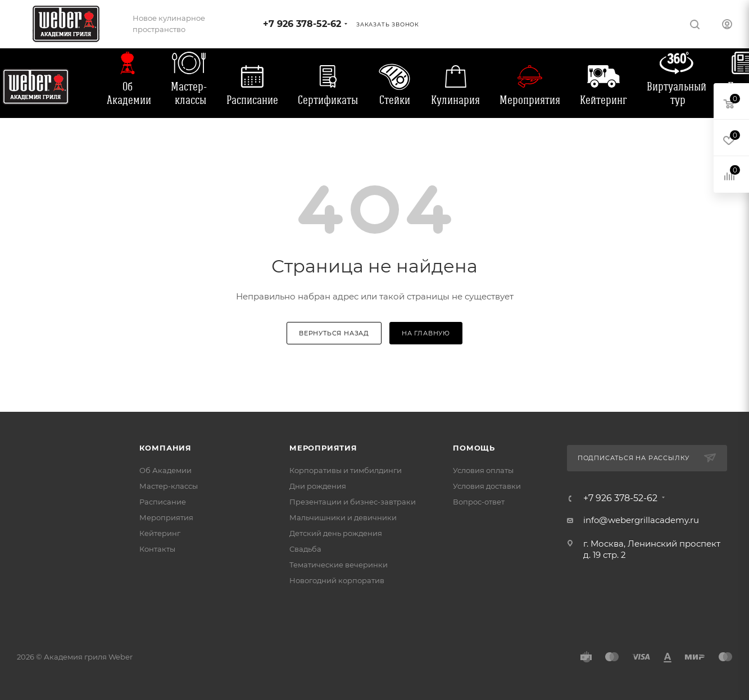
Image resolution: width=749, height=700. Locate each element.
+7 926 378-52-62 (302, 24)
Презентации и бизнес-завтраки (353, 502)
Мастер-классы (189, 93)
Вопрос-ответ (479, 502)
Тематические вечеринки (339, 565)
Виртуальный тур (677, 93)
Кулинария (455, 100)
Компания (165, 448)
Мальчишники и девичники (343, 517)
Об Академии (129, 93)
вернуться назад (334, 333)
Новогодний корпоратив (337, 580)
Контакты (157, 549)
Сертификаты (328, 100)
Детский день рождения (336, 533)
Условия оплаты (483, 470)
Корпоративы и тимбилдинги (346, 470)
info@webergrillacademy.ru (641, 520)
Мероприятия (530, 100)
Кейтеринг (603, 100)
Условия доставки (487, 486)
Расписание (252, 100)
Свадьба (305, 549)
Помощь (474, 448)
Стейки (395, 100)
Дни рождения (318, 486)
